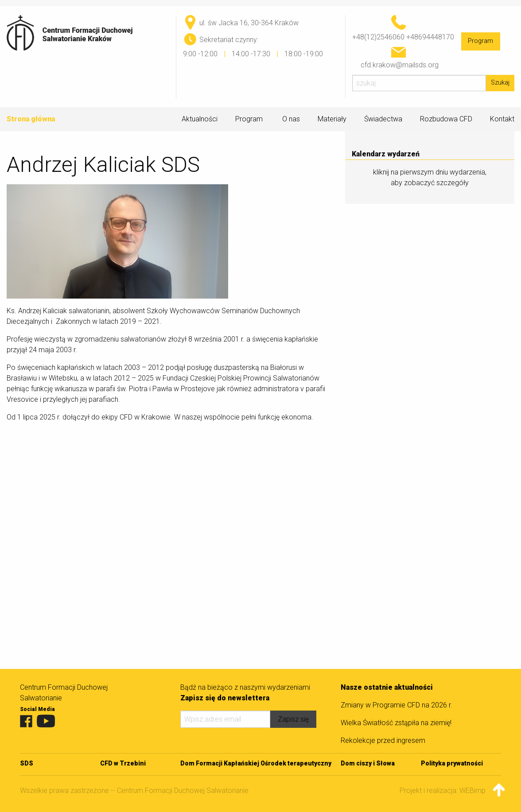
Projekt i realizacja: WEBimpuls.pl (450, 791)
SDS (27, 763)
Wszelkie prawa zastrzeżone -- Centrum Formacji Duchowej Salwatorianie (134, 791)
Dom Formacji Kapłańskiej (220, 763)
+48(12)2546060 (378, 37)
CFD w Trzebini (123, 763)
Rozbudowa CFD (446, 119)
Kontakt (502, 119)
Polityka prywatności (452, 763)
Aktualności (200, 119)
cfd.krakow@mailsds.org (400, 65)
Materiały (332, 119)
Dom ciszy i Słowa (368, 763)
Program (480, 41)
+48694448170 (430, 37)
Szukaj (500, 83)
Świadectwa (383, 119)
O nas (291, 119)
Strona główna (31, 119)
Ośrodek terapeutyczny (296, 763)
